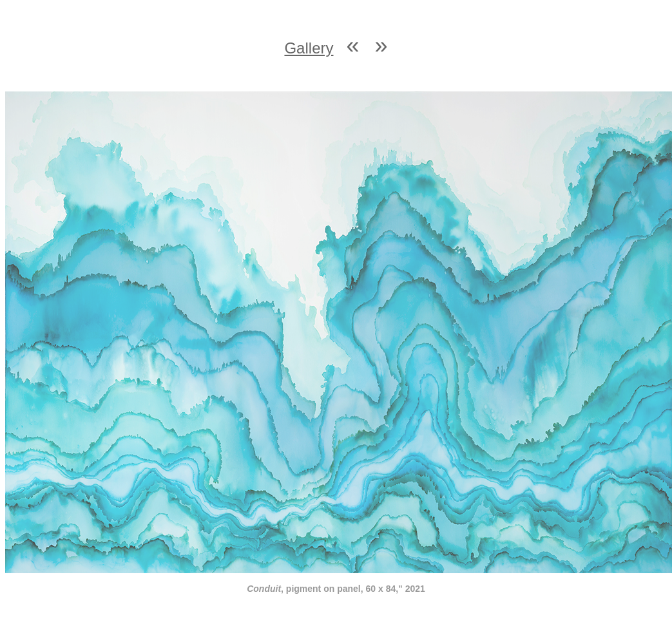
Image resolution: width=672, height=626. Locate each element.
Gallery (309, 48)
